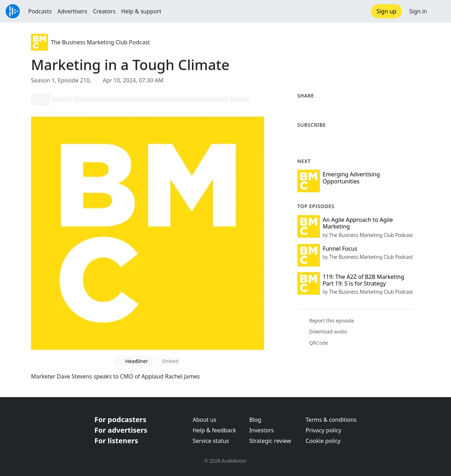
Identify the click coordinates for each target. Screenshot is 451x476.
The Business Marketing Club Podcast (100, 42)
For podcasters (120, 419)
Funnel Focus (340, 249)
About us (205, 420)
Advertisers (72, 11)
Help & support (141, 11)
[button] (439, 11)
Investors (261, 430)
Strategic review (270, 441)
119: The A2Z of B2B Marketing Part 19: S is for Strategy (363, 280)
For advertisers (121, 430)
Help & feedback (214, 430)
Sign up (387, 11)
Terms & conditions (331, 420)
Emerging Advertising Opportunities (351, 178)
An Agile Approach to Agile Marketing (358, 223)
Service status (211, 441)
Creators (104, 11)
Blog (255, 420)
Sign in (418, 11)
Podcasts (40, 11)
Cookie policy (323, 441)
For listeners (116, 441)
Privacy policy (324, 430)
